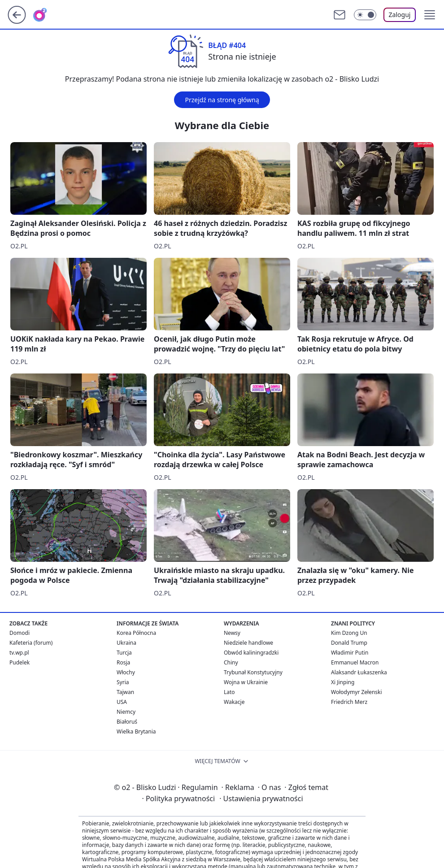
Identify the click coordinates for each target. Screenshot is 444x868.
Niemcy (126, 712)
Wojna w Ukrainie (246, 682)
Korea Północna (136, 633)
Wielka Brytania (136, 731)
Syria (123, 682)
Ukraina (126, 643)
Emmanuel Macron (355, 662)
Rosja (123, 662)
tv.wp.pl (19, 653)
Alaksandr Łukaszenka (359, 672)
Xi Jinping (343, 682)
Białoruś (127, 722)
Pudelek (20, 662)
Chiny (231, 662)
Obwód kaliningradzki (251, 653)
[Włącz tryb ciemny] (365, 15)
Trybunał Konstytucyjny (253, 672)
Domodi (20, 633)
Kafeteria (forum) (31, 643)
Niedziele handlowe (248, 643)
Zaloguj (400, 15)
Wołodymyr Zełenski (357, 692)
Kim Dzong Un (349, 633)
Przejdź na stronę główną (222, 100)
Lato (229, 692)
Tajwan (125, 692)
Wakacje (234, 702)
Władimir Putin (350, 653)
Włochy (126, 672)
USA (122, 702)
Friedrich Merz (349, 702)
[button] (430, 15)
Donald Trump (349, 643)
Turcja (124, 653)
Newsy (232, 633)
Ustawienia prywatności (261, 799)
